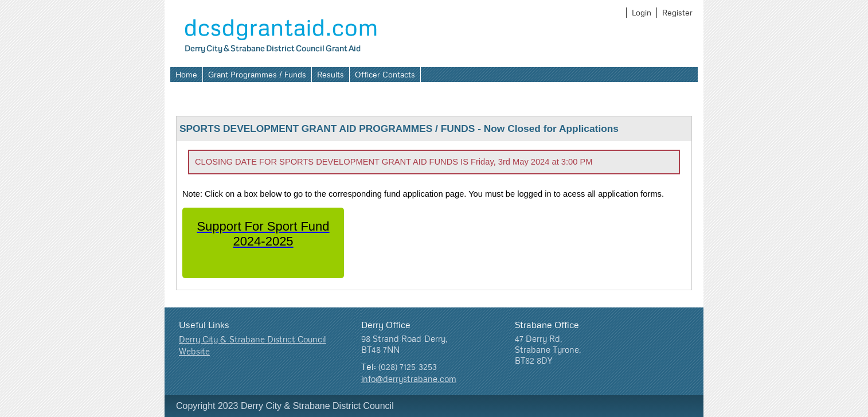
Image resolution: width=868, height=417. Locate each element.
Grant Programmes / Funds (257, 75)
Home (186, 75)
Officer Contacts (385, 75)
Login (642, 13)
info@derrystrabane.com (409, 379)
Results (331, 75)
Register (677, 13)
